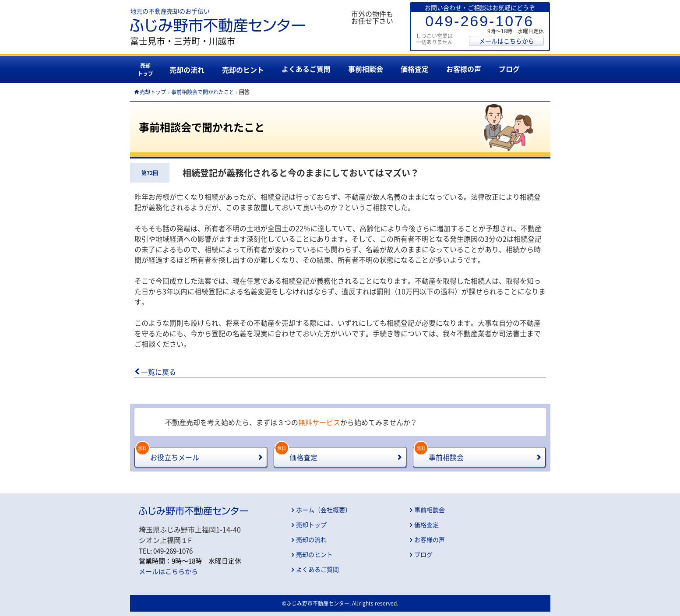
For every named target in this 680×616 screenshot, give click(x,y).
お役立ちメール (167, 455)
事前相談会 (366, 69)
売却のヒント (243, 70)
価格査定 (415, 69)
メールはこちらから (507, 41)
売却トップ (145, 70)
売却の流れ (187, 70)
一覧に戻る (159, 372)
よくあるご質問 (306, 69)
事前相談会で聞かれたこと (203, 92)
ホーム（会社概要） (324, 510)
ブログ (509, 69)
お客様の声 (464, 69)
